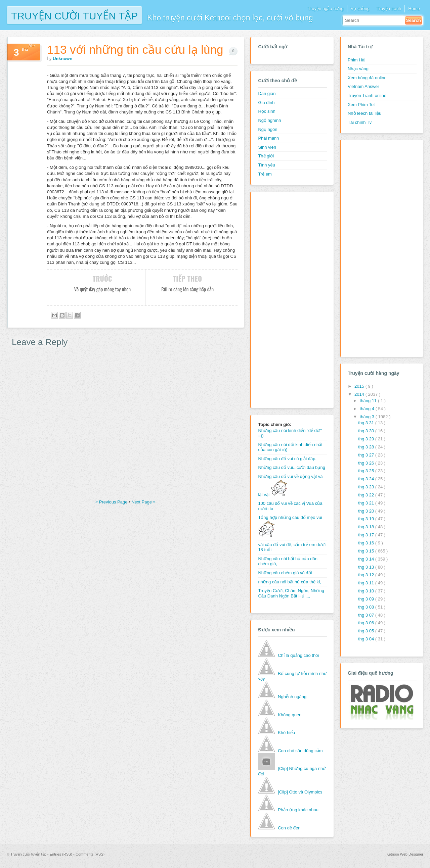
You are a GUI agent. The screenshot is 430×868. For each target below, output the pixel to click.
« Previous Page (112, 502)
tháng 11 (369, 401)
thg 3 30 (367, 431)
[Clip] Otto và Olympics (300, 792)
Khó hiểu (286, 733)
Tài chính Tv (360, 122)
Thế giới (266, 156)
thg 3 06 (367, 623)
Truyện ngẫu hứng (326, 9)
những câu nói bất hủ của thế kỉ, (289, 582)
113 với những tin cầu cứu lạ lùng (135, 50)
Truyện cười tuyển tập (74, 15)
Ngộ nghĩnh (269, 120)
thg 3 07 (367, 615)
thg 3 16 (367, 543)
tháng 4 (368, 409)
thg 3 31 (367, 423)
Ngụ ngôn (268, 129)
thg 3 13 (367, 567)
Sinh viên (267, 147)
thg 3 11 (367, 583)
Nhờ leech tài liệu (364, 113)
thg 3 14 (367, 559)
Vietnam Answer (363, 86)
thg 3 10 (367, 591)
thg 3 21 (367, 503)
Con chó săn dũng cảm (300, 751)
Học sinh (267, 111)
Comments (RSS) (90, 854)
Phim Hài (357, 60)
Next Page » (143, 502)
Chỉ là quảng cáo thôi (298, 655)
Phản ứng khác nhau (298, 810)
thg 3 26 (367, 463)
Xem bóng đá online (367, 78)
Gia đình (266, 103)
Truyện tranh (389, 9)
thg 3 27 (367, 455)
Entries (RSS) (61, 854)
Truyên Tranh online (367, 95)
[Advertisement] (285, 299)
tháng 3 (368, 417)
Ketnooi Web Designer (405, 854)
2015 (360, 386)
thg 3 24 (367, 479)
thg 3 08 (367, 607)
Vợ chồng (360, 9)
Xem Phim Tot (361, 105)
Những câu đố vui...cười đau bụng (292, 467)
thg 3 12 (367, 575)
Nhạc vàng (358, 69)
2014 (360, 394)
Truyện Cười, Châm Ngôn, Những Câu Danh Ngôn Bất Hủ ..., (291, 593)
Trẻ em (265, 174)
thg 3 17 (367, 535)
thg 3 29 (367, 439)
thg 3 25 (367, 471)
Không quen (290, 715)
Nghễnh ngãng (292, 697)
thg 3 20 (367, 511)
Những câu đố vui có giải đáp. (287, 459)
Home (414, 9)
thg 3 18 (367, 527)
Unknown (63, 59)
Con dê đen (289, 828)
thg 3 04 (367, 639)
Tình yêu (267, 165)
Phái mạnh (268, 138)
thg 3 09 (367, 599)
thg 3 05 (367, 631)
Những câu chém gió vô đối (285, 573)
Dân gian (267, 93)
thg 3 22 (367, 495)
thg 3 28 (367, 447)
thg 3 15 (367, 551)
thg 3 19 (367, 519)
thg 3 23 (367, 487)
